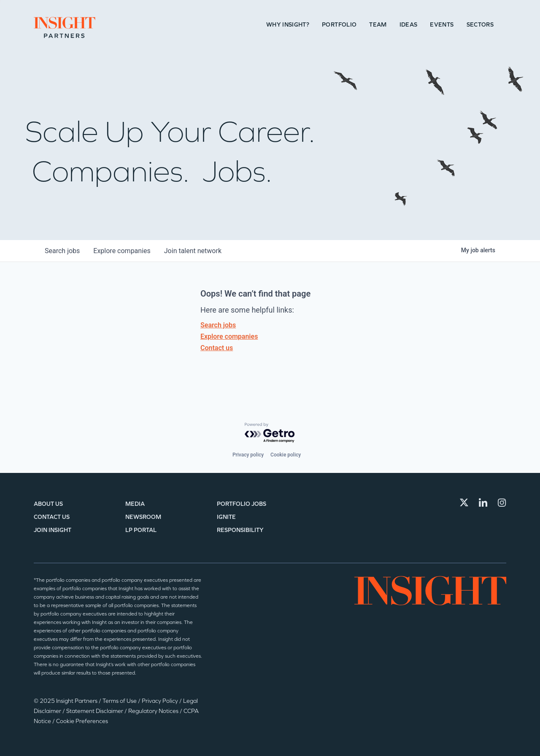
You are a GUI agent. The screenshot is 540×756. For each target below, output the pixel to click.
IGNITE (226, 517)
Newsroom (143, 517)
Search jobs (218, 325)
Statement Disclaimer (95, 711)
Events (442, 25)
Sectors (480, 25)
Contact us (217, 348)
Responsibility (240, 530)
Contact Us (52, 517)
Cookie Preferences (82, 721)
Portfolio (339, 25)
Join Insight (53, 530)
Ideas (409, 25)
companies (122, 251)
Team (378, 25)
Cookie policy (286, 455)
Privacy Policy (161, 701)
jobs (62, 251)
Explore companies (229, 336)
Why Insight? (288, 25)
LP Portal (141, 530)
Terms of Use (120, 701)
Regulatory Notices (154, 711)
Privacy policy (248, 455)
